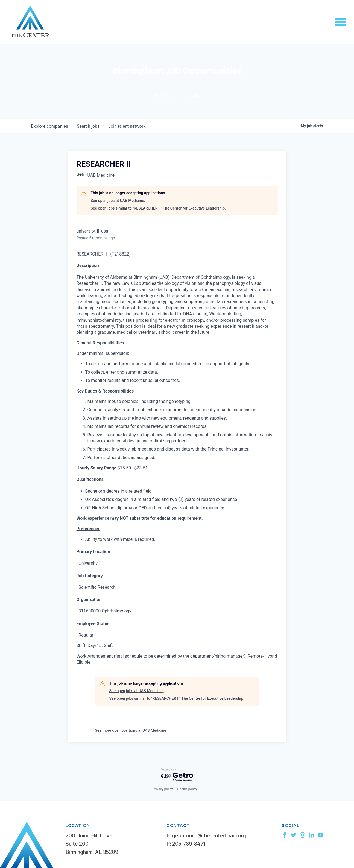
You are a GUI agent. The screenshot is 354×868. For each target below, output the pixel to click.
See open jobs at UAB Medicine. (118, 201)
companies (50, 126)
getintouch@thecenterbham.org (209, 837)
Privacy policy (163, 789)
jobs (88, 126)
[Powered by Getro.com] (177, 775)
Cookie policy (187, 789)
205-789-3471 (189, 845)
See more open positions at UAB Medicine (131, 730)
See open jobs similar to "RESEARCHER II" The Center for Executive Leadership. (158, 208)
